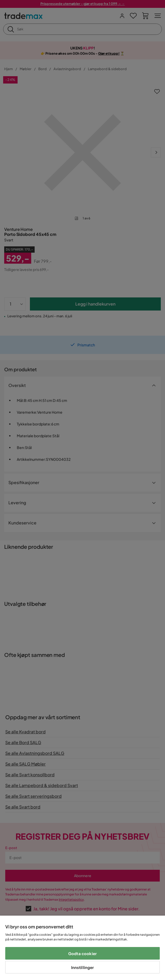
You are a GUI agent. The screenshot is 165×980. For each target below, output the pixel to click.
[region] (82, 948)
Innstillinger (83, 967)
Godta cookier (82, 953)
